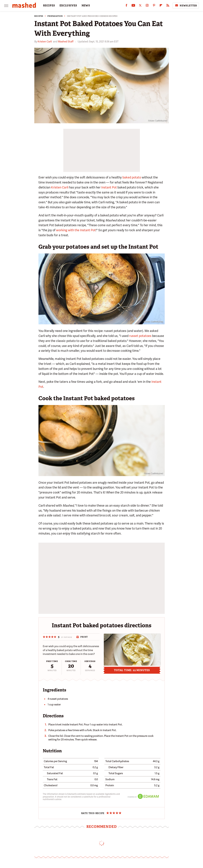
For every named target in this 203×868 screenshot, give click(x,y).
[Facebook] (126, 6)
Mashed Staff (66, 42)
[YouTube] (133, 6)
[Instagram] (147, 6)
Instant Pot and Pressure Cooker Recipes (92, 16)
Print (82, 637)
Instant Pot (109, 187)
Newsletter (186, 6)
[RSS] (168, 6)
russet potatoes (140, 336)
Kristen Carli (45, 42)
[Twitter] (140, 6)
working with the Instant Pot (76, 230)
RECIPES (49, 6)
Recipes (39, 16)
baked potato (132, 177)
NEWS (86, 6)
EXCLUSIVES (68, 6)
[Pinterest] (154, 6)
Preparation (55, 16)
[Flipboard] (161, 6)
